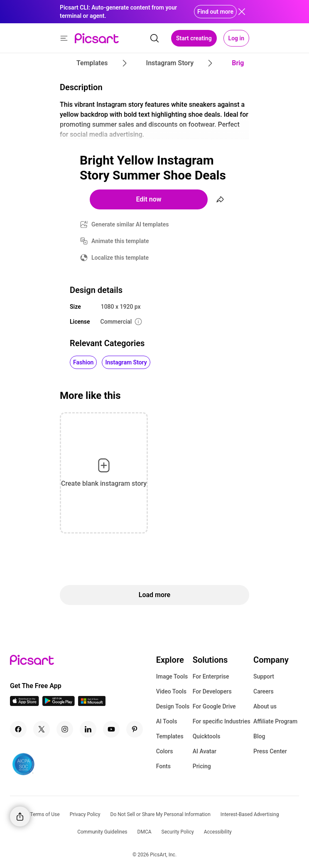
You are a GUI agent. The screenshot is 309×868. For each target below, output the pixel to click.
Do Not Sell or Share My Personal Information (161, 814)
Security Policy (178, 832)
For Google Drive (214, 706)
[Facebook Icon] (18, 729)
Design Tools (173, 706)
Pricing (202, 766)
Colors (165, 751)
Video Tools (171, 691)
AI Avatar (205, 751)
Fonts (163, 766)
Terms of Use (45, 814)
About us (265, 706)
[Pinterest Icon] (135, 729)
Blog (259, 736)
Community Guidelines (102, 832)
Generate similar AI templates (130, 224)
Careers (264, 691)
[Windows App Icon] (92, 704)
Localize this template (120, 258)
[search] (154, 38)
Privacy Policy (85, 814)
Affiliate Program (275, 721)
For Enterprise (211, 676)
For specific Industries (222, 721)
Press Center (270, 751)
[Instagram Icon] (65, 729)
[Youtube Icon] (111, 729)
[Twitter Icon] (42, 729)
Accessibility (218, 832)
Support (264, 676)
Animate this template (120, 241)
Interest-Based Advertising (250, 814)
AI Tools (167, 721)
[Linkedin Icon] (88, 729)
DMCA (145, 832)
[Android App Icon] (59, 704)
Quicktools (207, 736)
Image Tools (172, 676)
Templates (170, 736)
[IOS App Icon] (25, 704)
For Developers (212, 691)
